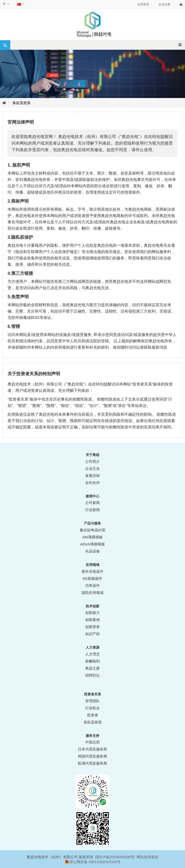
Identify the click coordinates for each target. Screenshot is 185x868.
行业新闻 (92, 510)
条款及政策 (22, 103)
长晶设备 (92, 551)
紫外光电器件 (92, 571)
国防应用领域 (92, 593)
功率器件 (92, 586)
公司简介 (92, 461)
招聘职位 (92, 675)
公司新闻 (92, 503)
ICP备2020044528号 (117, 857)
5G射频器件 (92, 578)
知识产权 (92, 634)
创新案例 (92, 620)
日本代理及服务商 (92, 749)
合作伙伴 (92, 483)
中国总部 (92, 742)
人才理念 (92, 654)
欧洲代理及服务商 (92, 763)
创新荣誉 (92, 627)
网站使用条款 (148, 857)
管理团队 (92, 701)
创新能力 (92, 613)
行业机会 (92, 708)
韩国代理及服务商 (92, 756)
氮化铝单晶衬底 (93, 530)
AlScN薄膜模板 (92, 544)
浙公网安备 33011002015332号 (95, 862)
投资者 (93, 715)
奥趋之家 (92, 668)
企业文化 (92, 469)
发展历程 (92, 476)
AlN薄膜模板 (92, 537)
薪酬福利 (92, 661)
